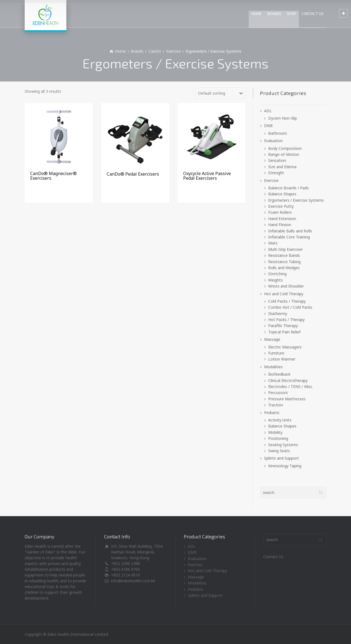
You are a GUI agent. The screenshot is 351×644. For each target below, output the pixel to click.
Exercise (173, 51)
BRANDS (274, 14)
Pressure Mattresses (287, 399)
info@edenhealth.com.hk (133, 581)
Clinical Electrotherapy (288, 380)
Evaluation (273, 141)
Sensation (277, 160)
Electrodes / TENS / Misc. (291, 386)
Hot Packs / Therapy (286, 320)
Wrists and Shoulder (286, 286)
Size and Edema (282, 167)
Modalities (273, 367)
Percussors (278, 393)
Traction (276, 405)
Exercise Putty (281, 206)
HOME (257, 14)
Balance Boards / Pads (288, 188)
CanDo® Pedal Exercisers (133, 174)
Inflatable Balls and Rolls (290, 231)
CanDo (155, 51)
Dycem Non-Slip (283, 118)
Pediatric (272, 413)
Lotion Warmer (282, 359)
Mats (273, 243)
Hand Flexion (280, 225)
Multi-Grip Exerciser (285, 249)
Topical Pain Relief (284, 332)
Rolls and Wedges (284, 268)
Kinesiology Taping (285, 466)
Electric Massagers (285, 347)
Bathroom (278, 133)
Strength (276, 173)
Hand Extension (282, 219)
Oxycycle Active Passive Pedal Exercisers (207, 176)
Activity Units (280, 420)
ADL (268, 111)
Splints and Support (281, 458)
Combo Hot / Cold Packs (290, 307)
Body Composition (285, 148)
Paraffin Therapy (283, 326)
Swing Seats (279, 451)
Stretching (277, 274)
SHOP (291, 14)
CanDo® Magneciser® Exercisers (53, 176)
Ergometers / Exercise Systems (296, 200)
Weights (275, 280)
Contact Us (273, 557)
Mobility (275, 432)
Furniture (276, 353)
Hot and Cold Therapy (284, 294)
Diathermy (278, 313)
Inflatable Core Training (289, 237)
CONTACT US (313, 14)
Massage (272, 339)
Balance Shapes (282, 194)
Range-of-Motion (284, 154)
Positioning (278, 438)
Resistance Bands (284, 255)
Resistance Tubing (284, 262)
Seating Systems (283, 445)
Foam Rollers (280, 212)
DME (268, 126)
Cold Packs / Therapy (287, 301)
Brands (137, 51)
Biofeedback (279, 374)
